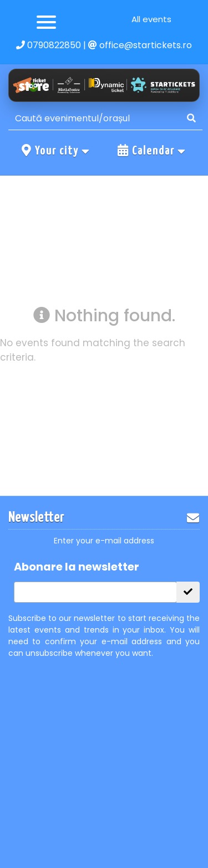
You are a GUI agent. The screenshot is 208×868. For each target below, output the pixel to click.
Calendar (152, 151)
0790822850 (49, 45)
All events (151, 19)
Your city (56, 151)
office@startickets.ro (140, 45)
